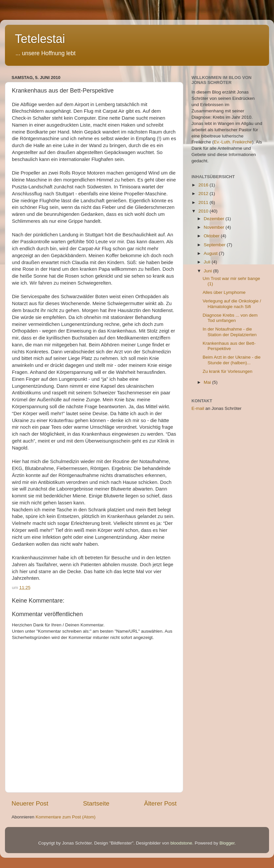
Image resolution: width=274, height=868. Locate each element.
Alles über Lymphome (224, 292)
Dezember (215, 219)
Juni (208, 271)
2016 (204, 185)
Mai (208, 382)
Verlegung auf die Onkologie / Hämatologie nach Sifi (232, 304)
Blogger (227, 843)
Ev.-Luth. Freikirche (233, 142)
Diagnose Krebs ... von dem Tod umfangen (230, 318)
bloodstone (181, 843)
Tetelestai (40, 39)
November (215, 227)
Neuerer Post (30, 803)
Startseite (96, 803)
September (215, 245)
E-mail (198, 408)
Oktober (212, 236)
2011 (204, 202)
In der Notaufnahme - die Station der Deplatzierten (230, 332)
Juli (208, 262)
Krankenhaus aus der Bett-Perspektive (229, 346)
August (211, 253)
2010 (204, 211)
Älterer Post (160, 803)
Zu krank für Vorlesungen (228, 371)
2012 (204, 194)
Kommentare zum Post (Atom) (66, 817)
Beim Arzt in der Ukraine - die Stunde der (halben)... (232, 360)
